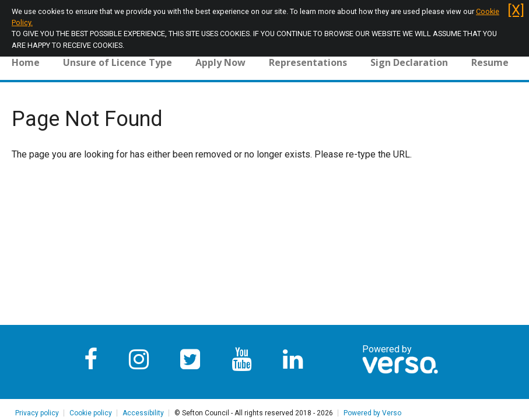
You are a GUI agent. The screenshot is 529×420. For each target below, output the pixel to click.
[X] (516, 10)
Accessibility (143, 413)
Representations (308, 62)
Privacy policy (37, 413)
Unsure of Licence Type (118, 62)
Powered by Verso (372, 413)
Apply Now (220, 62)
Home (26, 62)
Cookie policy (91, 413)
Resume (490, 62)
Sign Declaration (409, 62)
